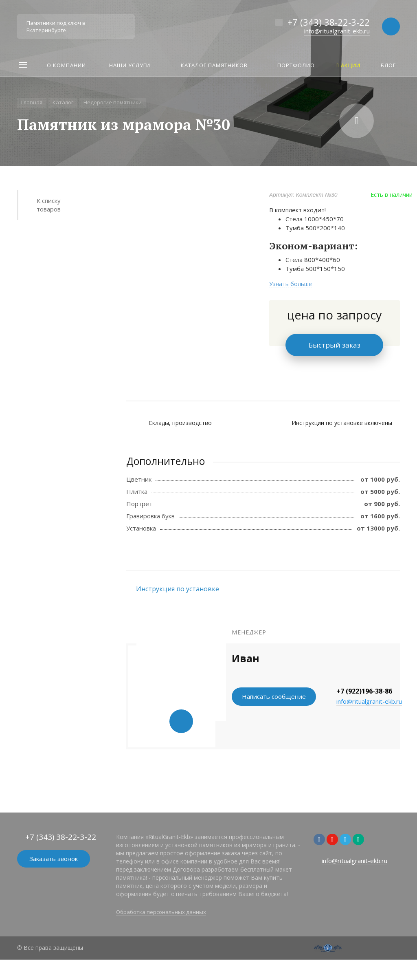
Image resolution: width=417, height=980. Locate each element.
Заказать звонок (54, 859)
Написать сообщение (274, 696)
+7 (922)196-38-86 (364, 691)
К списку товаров (49, 205)
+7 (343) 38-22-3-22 (329, 22)
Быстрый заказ (335, 345)
